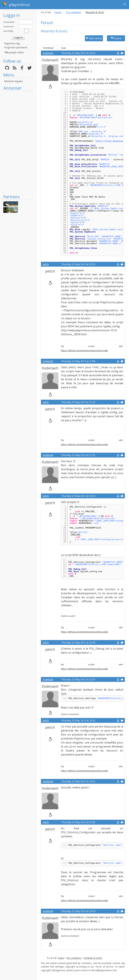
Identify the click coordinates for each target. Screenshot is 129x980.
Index (61, 958)
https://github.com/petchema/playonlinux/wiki (84, 350)
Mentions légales (14, 81)
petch (46, 264)
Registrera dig (12, 43)
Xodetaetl (48, 53)
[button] (125, 4)
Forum (58, 12)
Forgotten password (16, 47)
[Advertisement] (18, 142)
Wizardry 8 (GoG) (93, 958)
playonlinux (16, 4)
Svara (116, 38)
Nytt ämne (94, 38)
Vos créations (74, 12)
